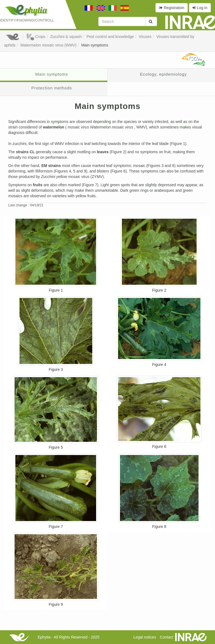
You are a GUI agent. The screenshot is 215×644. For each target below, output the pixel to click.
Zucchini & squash (66, 37)
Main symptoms (95, 45)
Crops (36, 37)
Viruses (145, 37)
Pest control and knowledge (110, 37)
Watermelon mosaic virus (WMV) (48, 45)
